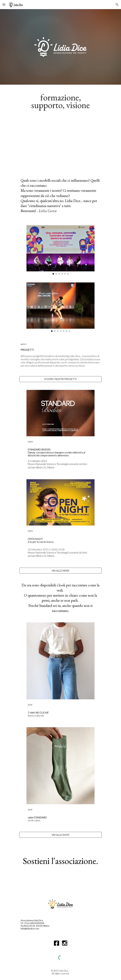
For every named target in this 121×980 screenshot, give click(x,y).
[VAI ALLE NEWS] (60, 571)
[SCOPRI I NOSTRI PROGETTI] (60, 379)
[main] (60, 100)
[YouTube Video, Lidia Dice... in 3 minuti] (60, 143)
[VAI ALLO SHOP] (60, 835)
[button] (4, 4)
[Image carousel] (60, 250)
